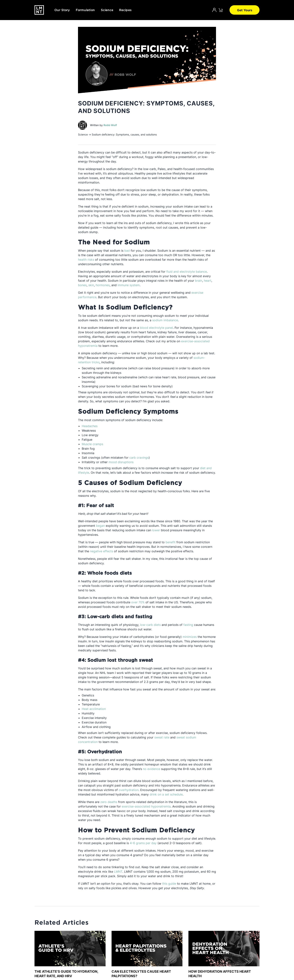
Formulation (85, 10)
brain (199, 281)
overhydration (129, 790)
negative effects (102, 551)
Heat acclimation (94, 709)
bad (127, 251)
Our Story (62, 10)
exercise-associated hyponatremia (146, 806)
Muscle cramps (92, 444)
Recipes (125, 10)
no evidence (151, 769)
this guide (169, 884)
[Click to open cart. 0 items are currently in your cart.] (221, 10)
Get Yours (245, 10)
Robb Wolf (110, 125)
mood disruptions (121, 462)
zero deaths (109, 802)
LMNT (118, 872)
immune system (129, 285)
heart (208, 281)
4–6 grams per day (143, 843)
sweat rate (162, 737)
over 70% (138, 602)
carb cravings (139, 458)
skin (91, 285)
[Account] (214, 10)
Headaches (90, 426)
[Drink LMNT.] (39, 10)
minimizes (190, 637)
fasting (188, 625)
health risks (86, 260)
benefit (171, 542)
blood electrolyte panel (156, 328)
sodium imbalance (165, 320)
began (100, 526)
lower (156, 530)
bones (82, 285)
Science (107, 10)
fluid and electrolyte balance (187, 272)
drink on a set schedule (166, 794)
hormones (103, 285)
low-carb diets (150, 625)
